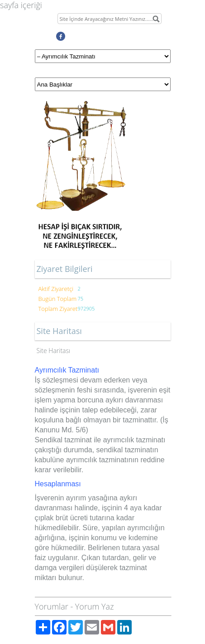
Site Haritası (54, 351)
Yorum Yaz (95, 606)
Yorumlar (52, 606)
